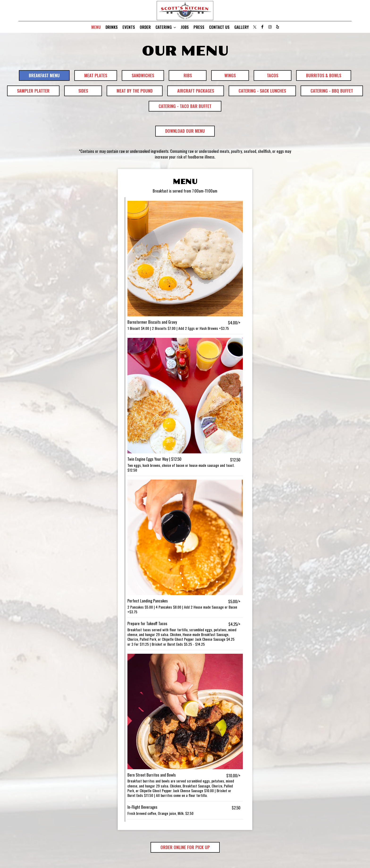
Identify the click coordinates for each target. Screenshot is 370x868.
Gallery (242, 27)
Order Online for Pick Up (180, 848)
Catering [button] (166, 27)
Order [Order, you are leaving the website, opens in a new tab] (145, 27)
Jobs (185, 27)
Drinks (112, 27)
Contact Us (219, 27)
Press (199, 27)
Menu (96, 27)
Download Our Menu (180, 132)
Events (129, 27)
